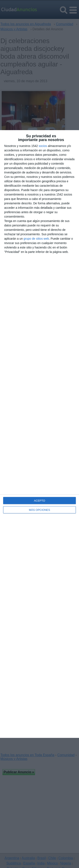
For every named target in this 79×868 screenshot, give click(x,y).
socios (43, 146)
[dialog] (39, 434)
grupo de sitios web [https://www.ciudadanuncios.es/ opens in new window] (36, 239)
